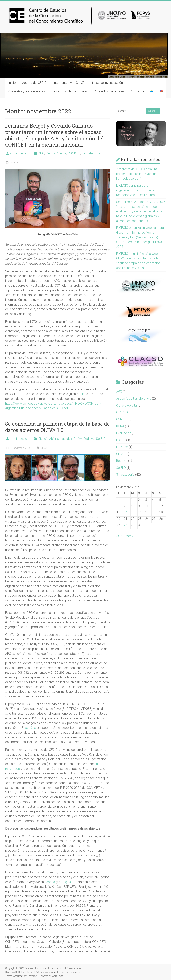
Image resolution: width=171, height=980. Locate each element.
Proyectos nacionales (109, 91)
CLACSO (122, 412)
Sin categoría (91, 153)
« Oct (120, 536)
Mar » (129, 536)
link (82, 394)
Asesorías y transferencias (27, 91)
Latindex (66, 439)
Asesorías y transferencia (134, 399)
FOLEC (121, 440)
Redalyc (89, 439)
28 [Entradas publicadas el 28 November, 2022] (126, 525)
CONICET (74, 153)
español (50, 882)
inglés (67, 882)
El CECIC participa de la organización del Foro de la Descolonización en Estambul (137, 190)
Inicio (12, 83)
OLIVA (80, 83)
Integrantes (61, 83)
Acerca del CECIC (34, 83)
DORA (120, 426)
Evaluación (124, 433)
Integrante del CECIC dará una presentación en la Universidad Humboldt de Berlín (137, 174)
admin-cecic (18, 153)
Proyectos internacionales (70, 91)
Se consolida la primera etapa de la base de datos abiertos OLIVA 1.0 (57, 427)
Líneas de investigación (107, 83)
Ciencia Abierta (56, 153)
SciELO (101, 439)
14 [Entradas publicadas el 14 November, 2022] (126, 512)
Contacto (137, 91)
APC (41, 153)
